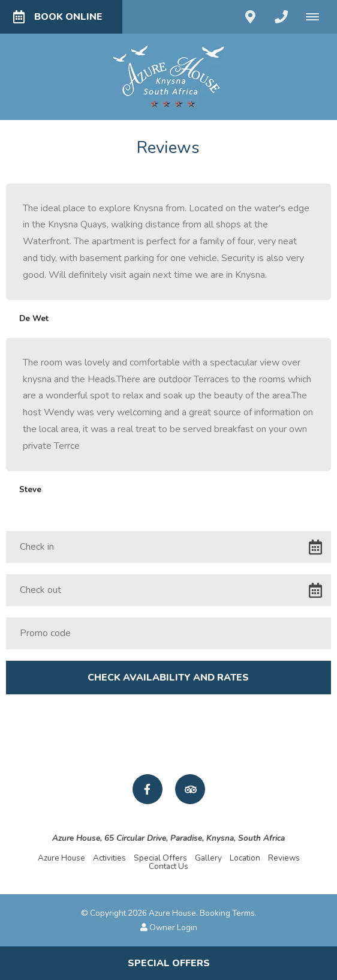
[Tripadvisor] (190, 789)
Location (245, 858)
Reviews (284, 858)
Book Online (58, 17)
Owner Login (169, 927)
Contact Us (168, 866)
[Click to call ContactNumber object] (281, 17)
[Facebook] (148, 789)
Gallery (208, 858)
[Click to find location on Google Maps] (250, 17)
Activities (109, 858)
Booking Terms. (228, 913)
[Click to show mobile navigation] (317, 17)
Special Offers (160, 858)
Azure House (61, 858)
